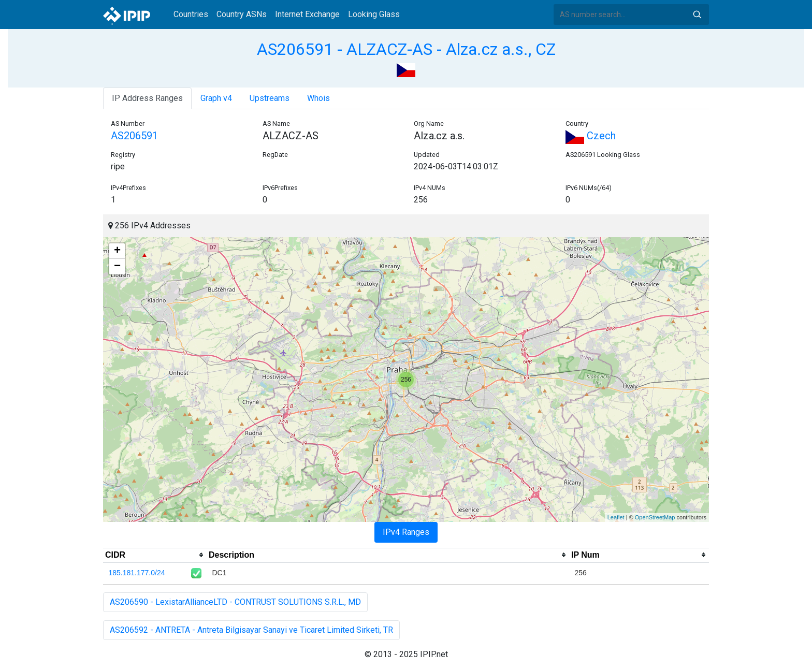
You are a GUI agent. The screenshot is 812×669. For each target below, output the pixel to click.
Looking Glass (374, 14)
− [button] (117, 267)
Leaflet (616, 517)
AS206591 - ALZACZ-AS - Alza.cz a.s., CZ (406, 49)
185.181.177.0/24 (137, 573)
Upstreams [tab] (270, 98)
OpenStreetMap (655, 517)
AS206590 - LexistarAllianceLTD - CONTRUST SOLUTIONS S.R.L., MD (235, 602)
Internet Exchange (307, 14)
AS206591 (134, 136)
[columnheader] (155, 555)
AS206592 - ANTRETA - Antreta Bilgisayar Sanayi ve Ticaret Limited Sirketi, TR (251, 630)
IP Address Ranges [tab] (147, 98)
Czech (591, 136)
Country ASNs (242, 14)
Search (697, 14)
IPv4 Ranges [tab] (406, 532)
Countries (191, 14)
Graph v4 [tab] (216, 98)
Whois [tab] (318, 98)
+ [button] (117, 251)
